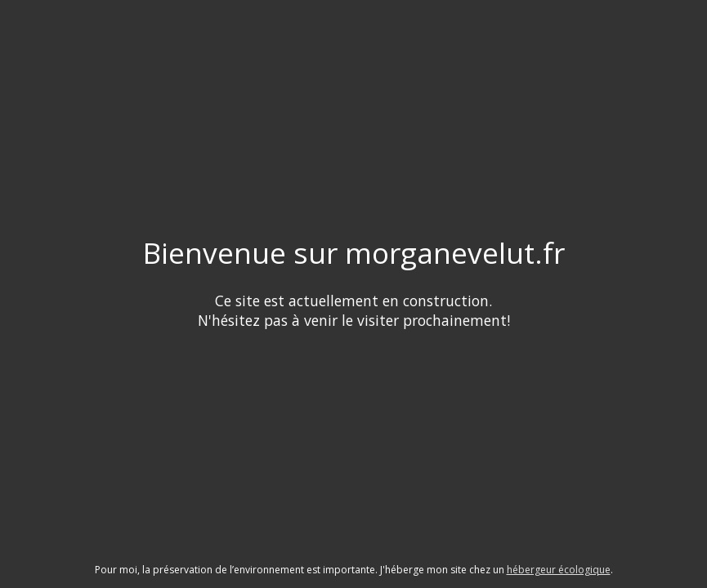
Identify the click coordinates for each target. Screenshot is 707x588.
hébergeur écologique (559, 570)
